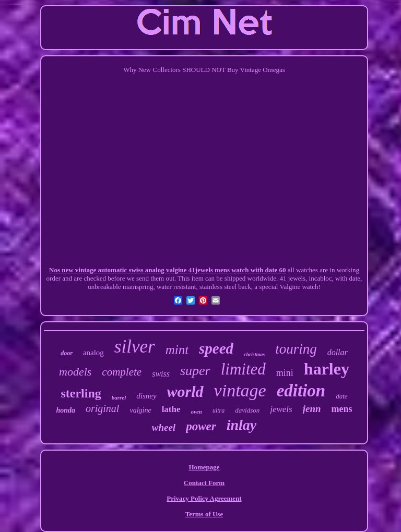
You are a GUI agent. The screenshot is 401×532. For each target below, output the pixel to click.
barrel (119, 397)
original (102, 408)
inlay (242, 425)
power (201, 426)
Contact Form (204, 483)
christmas (254, 354)
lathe (171, 409)
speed (216, 348)
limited (243, 369)
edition (301, 391)
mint (177, 350)
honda (66, 410)
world (185, 391)
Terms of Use (204, 514)
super (195, 371)
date (341, 396)
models (75, 372)
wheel (164, 427)
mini (285, 373)
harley (327, 369)
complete (122, 372)
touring (296, 349)
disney (146, 396)
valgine (140, 410)
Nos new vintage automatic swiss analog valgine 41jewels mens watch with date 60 (168, 270)
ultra (219, 410)
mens (342, 409)
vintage (240, 390)
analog (93, 353)
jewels (281, 409)
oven (197, 412)
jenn (312, 409)
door (67, 353)
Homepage (204, 467)
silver (135, 347)
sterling (81, 393)
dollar (338, 352)
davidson (247, 410)
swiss (161, 374)
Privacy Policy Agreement (204, 498)
